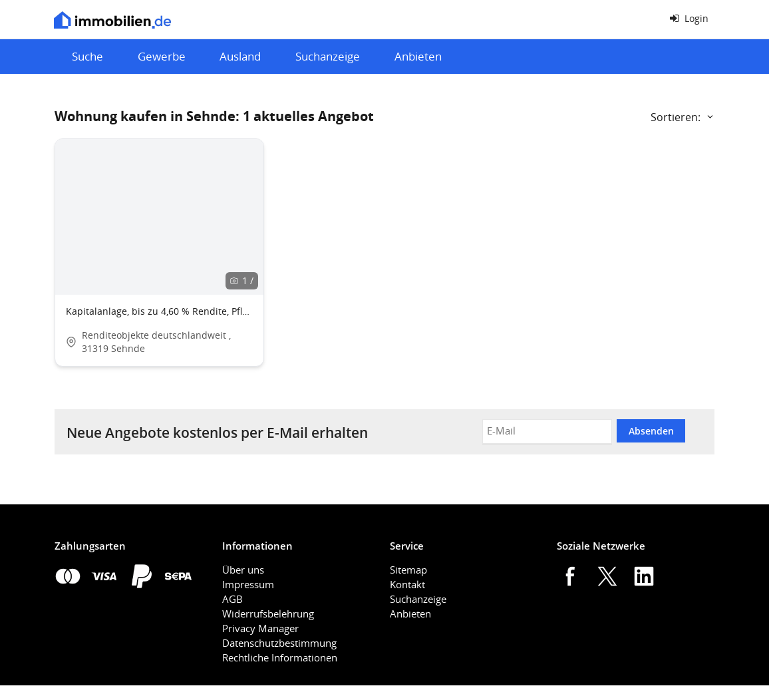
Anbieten (418, 56)
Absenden (651, 431)
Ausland (240, 56)
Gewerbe (162, 56)
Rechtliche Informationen (280, 657)
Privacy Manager (260, 628)
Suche (87, 56)
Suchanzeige (328, 56)
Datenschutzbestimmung (279, 643)
